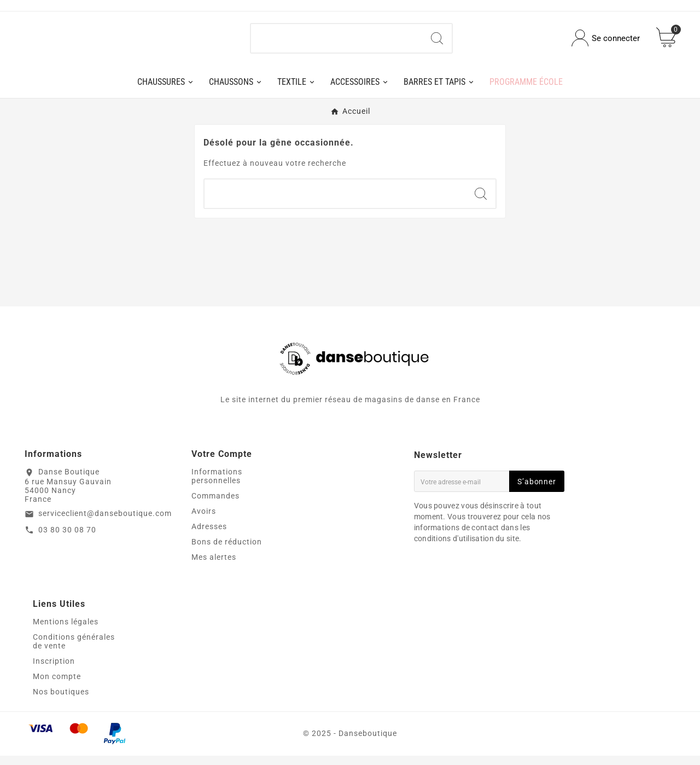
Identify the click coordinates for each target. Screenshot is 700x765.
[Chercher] (337, 43)
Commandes (215, 505)
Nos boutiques (61, 701)
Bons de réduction (227, 551)
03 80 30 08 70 (67, 538)
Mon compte (57, 686)
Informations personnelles (217, 485)
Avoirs (204, 520)
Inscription (54, 670)
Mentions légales (66, 631)
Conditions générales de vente (74, 651)
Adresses (209, 536)
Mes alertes (214, 566)
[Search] (437, 43)
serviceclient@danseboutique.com (105, 522)
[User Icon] (606, 43)
